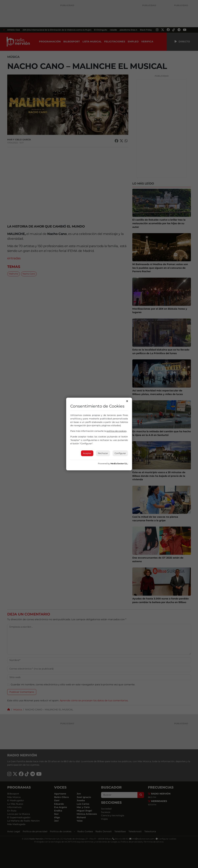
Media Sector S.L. (119, 464)
